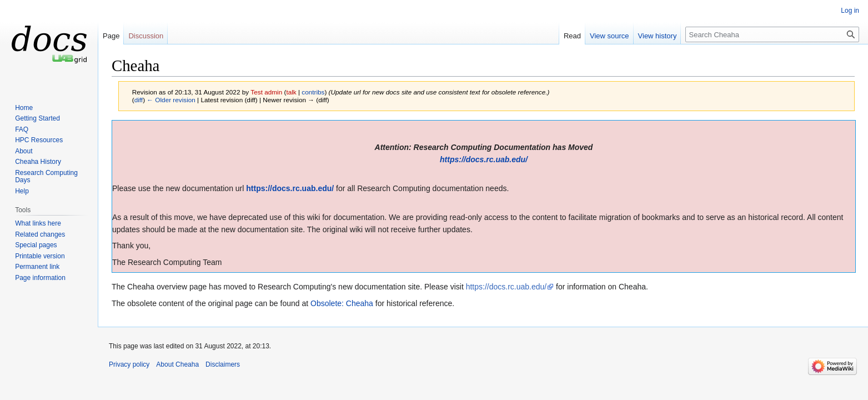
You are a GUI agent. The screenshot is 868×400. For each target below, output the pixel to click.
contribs (313, 92)
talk (291, 92)
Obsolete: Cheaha (342, 303)
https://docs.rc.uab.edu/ (484, 159)
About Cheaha (177, 364)
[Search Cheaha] (772, 34)
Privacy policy (129, 364)
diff (139, 100)
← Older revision (171, 100)
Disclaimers (223, 364)
